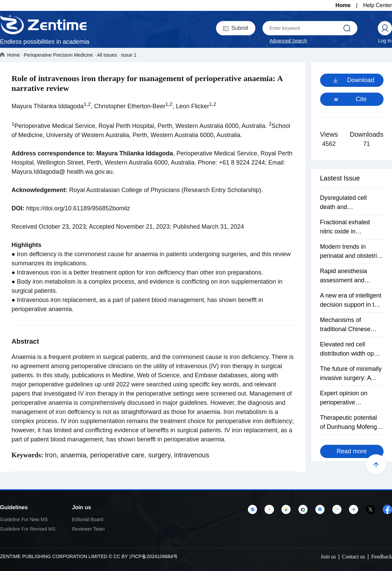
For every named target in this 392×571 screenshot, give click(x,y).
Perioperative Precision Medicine (58, 55)
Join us (82, 507)
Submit (236, 28)
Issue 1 (129, 55)
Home (343, 5)
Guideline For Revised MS (28, 529)
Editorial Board (88, 519)
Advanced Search (288, 41)
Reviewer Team (89, 529)
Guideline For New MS (24, 519)
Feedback (382, 557)
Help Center (378, 5)
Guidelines (14, 507)
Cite (361, 99)
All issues (107, 55)
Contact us (354, 557)
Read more (351, 451)
